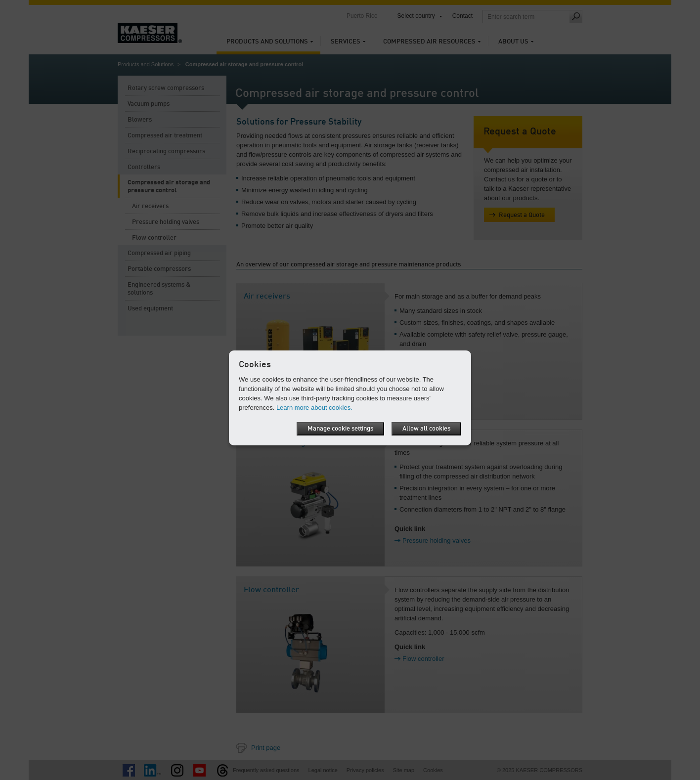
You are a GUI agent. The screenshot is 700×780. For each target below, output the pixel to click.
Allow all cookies (426, 429)
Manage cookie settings (340, 429)
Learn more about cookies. (314, 408)
